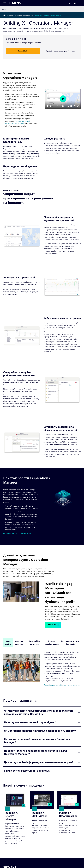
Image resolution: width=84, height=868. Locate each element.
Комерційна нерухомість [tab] (35, 643)
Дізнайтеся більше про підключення (17, 534)
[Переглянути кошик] (75, 3)
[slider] (53, 106)
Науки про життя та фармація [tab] (70, 643)
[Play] (48, 106)
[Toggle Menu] (5, 3)
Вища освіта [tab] (8, 643)
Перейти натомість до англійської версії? (47, 15)
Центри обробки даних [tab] (52, 643)
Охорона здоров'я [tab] (19, 643)
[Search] (70, 3)
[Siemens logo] (14, 3)
